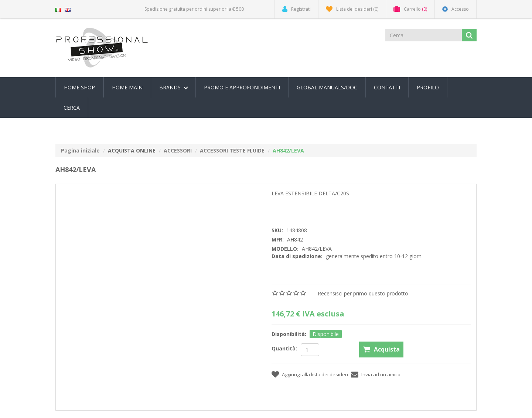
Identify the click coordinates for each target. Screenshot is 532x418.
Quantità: (284, 348)
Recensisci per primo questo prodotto (363, 293)
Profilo (428, 87)
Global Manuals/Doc (327, 87)
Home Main (127, 87)
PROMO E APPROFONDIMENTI (242, 87)
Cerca (72, 108)
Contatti (387, 87)
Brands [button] (174, 87)
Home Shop (79, 87)
